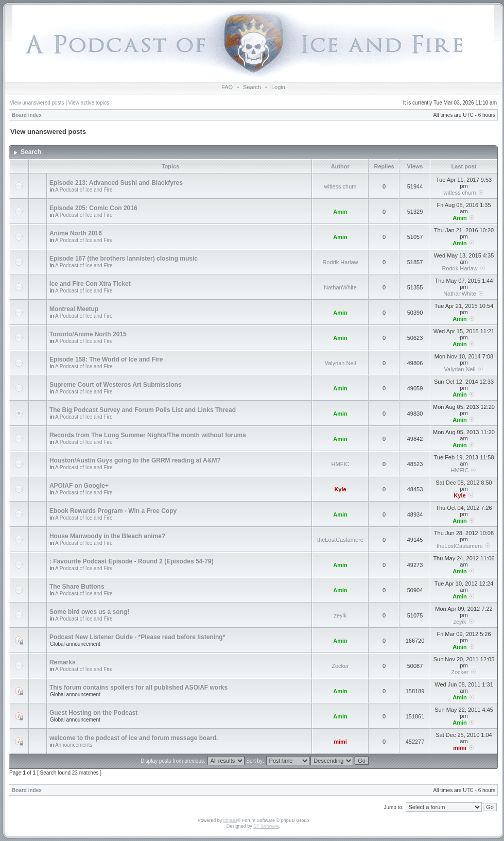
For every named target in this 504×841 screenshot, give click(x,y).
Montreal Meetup (74, 309)
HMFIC (341, 464)
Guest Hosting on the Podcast (93, 713)
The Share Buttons (77, 587)
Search (252, 87)
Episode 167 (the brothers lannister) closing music (124, 259)
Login (278, 87)
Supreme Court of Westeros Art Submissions (116, 385)
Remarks (63, 662)
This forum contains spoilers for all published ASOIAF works (138, 688)
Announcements (74, 745)
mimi (340, 742)
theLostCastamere (340, 540)
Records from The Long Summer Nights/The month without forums (148, 435)
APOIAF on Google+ (79, 486)
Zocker (340, 666)
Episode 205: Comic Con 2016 (93, 208)
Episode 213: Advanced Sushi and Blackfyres (116, 183)
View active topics (89, 103)
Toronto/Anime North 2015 (88, 334)
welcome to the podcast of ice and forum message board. (134, 738)
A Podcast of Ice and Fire (84, 190)
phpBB (230, 820)
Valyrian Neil (341, 363)
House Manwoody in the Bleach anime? (107, 536)
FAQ (227, 87)
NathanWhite (340, 287)
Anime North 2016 (76, 233)
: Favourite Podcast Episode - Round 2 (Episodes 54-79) (132, 561)
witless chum (341, 186)
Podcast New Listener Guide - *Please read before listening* (137, 637)
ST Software (266, 826)
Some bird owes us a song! (89, 612)
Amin (340, 212)
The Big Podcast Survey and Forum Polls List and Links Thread (143, 410)
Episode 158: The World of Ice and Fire (106, 359)
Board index (27, 115)
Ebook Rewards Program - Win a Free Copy (113, 511)
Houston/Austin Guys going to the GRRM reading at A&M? (135, 460)
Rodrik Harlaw (340, 262)
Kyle (340, 489)
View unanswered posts (37, 103)
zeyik (340, 615)
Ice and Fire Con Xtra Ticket (90, 284)
